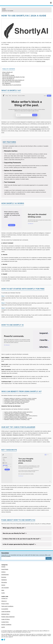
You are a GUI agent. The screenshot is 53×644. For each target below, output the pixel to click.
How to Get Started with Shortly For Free (13, 77)
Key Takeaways (6, 83)
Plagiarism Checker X (18, 435)
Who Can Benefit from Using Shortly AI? (13, 80)
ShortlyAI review (41, 61)
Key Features (6, 74)
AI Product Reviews (36, 129)
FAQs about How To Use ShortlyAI (12, 85)
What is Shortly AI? (7, 72)
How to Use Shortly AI (8, 78)
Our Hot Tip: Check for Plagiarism (11, 82)
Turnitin (3, 435)
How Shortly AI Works (8, 75)
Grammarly (9, 435)
